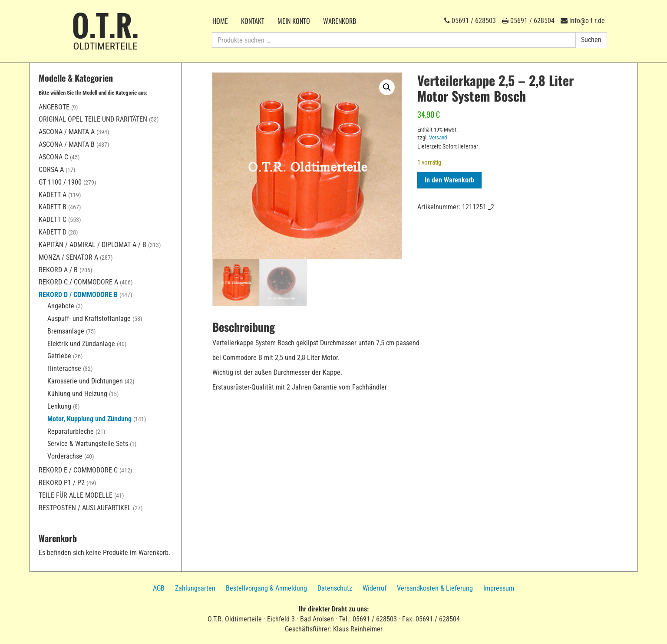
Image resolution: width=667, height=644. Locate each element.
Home (220, 21)
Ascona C (53, 157)
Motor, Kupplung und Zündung (89, 419)
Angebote (54, 107)
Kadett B (53, 207)
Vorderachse (65, 456)
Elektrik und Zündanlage (81, 344)
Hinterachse (64, 368)
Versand (438, 137)
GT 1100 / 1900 (60, 182)
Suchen (591, 40)
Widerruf (375, 588)
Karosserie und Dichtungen (85, 381)
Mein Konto (294, 21)
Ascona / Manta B (67, 144)
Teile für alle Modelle (76, 495)
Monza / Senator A (68, 257)
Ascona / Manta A (67, 132)
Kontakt (253, 21)
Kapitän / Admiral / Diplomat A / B (92, 245)
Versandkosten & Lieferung (435, 588)
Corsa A (51, 170)
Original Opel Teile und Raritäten (93, 119)
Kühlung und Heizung (77, 394)
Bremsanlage (66, 331)
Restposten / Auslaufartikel (85, 508)
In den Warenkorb (449, 180)
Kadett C (53, 220)
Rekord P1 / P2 (62, 483)
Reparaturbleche (71, 431)
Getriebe (59, 356)
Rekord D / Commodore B (78, 295)
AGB (159, 588)
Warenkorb (340, 21)
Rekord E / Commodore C (78, 470)
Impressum (499, 588)
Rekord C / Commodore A (78, 282)
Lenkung (59, 406)
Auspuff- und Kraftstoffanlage (89, 319)
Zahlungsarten (195, 588)
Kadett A (53, 195)
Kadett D (53, 232)
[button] (387, 87)
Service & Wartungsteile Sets (88, 444)
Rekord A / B (58, 270)
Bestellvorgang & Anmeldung (266, 588)
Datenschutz (335, 588)
